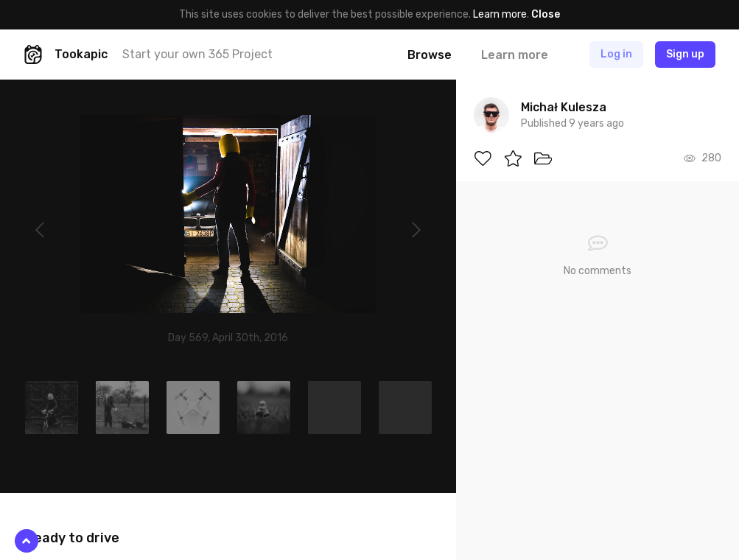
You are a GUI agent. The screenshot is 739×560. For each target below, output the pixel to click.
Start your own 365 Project (197, 54)
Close (546, 14)
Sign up (685, 54)
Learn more (500, 14)
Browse (430, 55)
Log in (616, 54)
